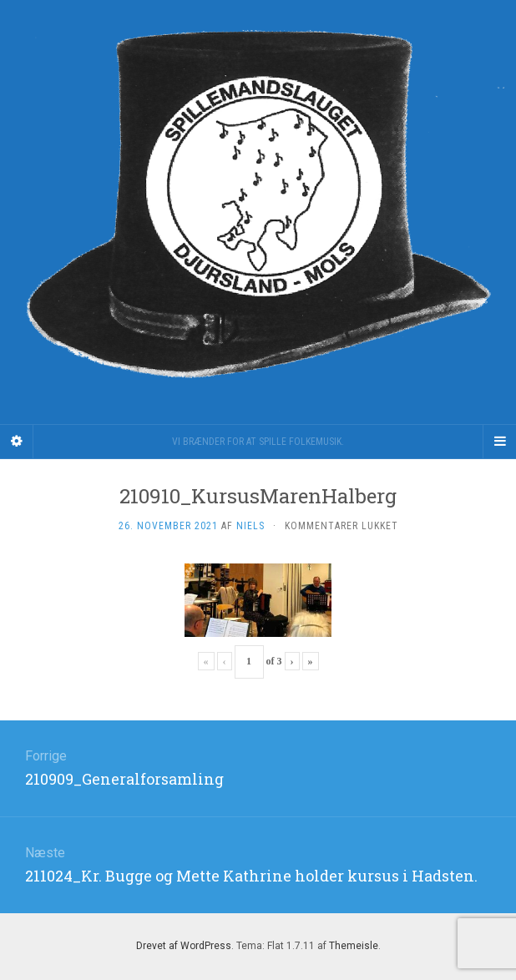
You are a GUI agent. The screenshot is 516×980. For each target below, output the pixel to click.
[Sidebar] (17, 442)
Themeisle (354, 946)
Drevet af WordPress (184, 946)
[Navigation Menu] (499, 442)
